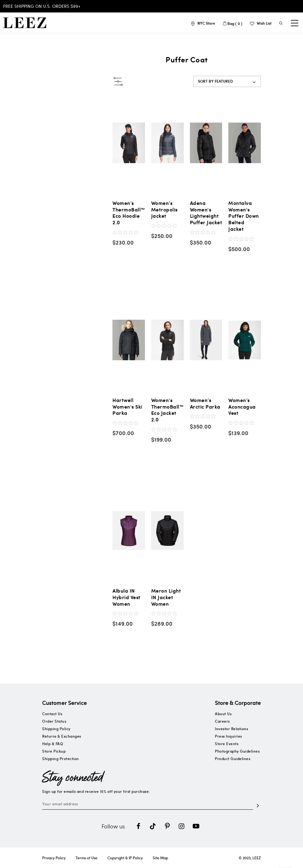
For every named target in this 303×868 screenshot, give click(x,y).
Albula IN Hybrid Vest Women (127, 597)
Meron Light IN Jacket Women (166, 597)
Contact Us (52, 714)
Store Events (227, 744)
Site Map (160, 858)
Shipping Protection (61, 759)
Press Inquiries (228, 736)
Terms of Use (87, 858)
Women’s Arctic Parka (205, 404)
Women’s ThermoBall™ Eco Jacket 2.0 (168, 410)
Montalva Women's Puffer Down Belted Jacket (244, 216)
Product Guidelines (233, 759)
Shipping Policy (56, 729)
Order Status (54, 721)
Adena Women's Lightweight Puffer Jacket (206, 213)
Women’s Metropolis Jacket (164, 210)
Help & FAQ (53, 744)
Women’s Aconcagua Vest (242, 407)
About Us (223, 714)
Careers (222, 721)
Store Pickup (54, 751)
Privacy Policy (54, 858)
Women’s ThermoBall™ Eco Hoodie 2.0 (129, 213)
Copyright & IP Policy (125, 858)
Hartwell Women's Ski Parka (127, 407)
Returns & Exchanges (62, 736)
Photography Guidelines (237, 751)
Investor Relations (231, 729)
